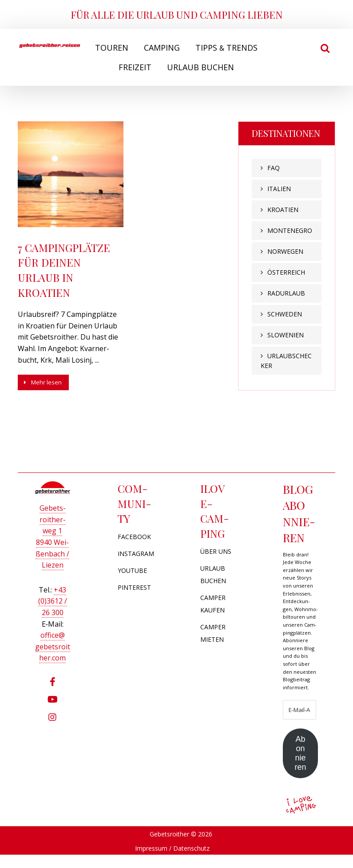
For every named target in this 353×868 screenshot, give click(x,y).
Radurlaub (286, 293)
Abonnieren (300, 762)
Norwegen (285, 251)
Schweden (285, 314)
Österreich (286, 272)
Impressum (151, 862)
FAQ (274, 168)
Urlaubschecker (286, 361)
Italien (279, 189)
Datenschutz (191, 862)
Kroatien (283, 210)
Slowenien (286, 335)
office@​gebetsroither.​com (53, 642)
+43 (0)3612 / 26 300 (53, 597)
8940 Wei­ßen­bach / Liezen (52, 550)
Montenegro (290, 230)
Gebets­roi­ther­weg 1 (53, 515)
